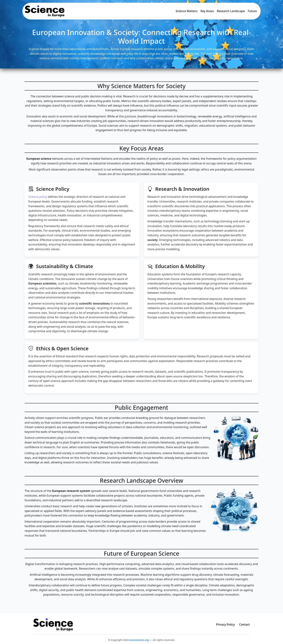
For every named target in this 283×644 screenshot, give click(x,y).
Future (252, 11)
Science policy (38, 197)
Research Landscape (231, 11)
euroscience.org (139, 640)
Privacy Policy (225, 624)
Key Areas (207, 11)
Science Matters (187, 11)
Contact (244, 624)
